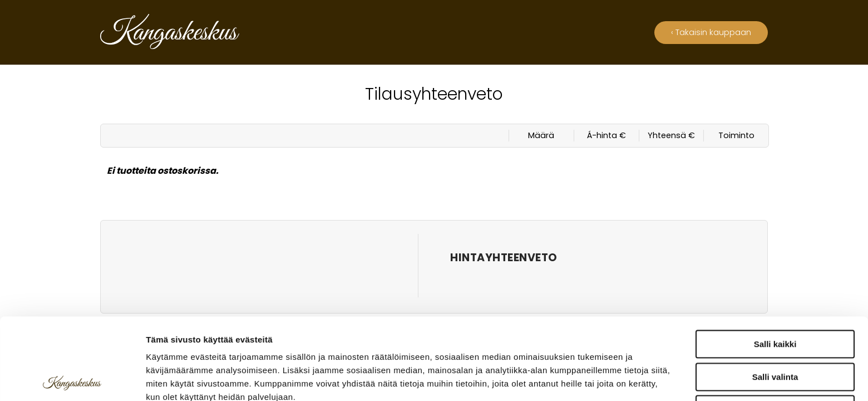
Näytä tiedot (595, 379)
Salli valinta (775, 295)
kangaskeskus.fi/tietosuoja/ (243, 342)
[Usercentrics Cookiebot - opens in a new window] (72, 379)
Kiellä (775, 328)
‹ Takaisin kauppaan (711, 32)
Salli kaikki (775, 263)
